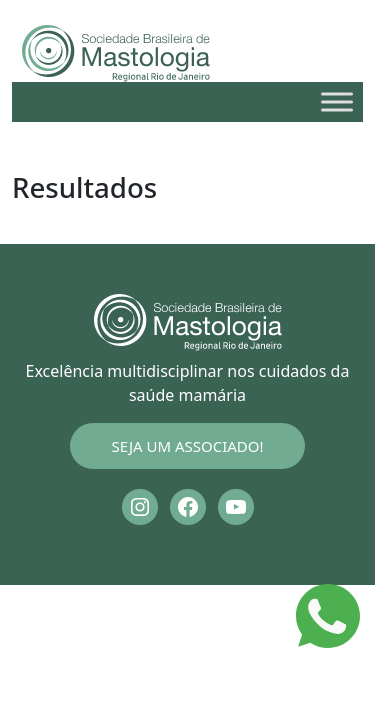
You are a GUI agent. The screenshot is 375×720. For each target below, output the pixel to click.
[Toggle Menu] (337, 101)
